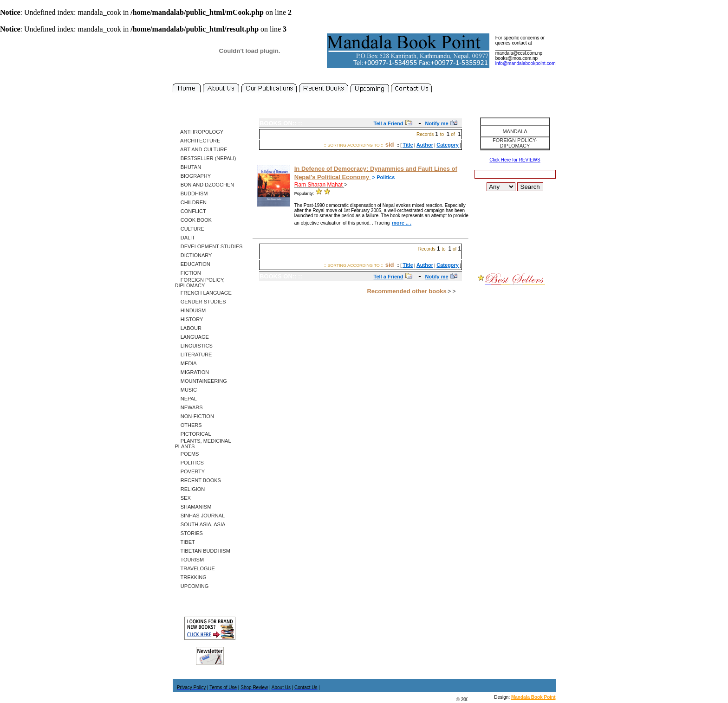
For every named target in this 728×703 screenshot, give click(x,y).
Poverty (190, 471)
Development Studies (209, 246)
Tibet (185, 542)
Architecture (198, 141)
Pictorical (193, 434)
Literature (194, 355)
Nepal (186, 399)
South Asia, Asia (200, 524)
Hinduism (191, 310)
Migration (192, 372)
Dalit (185, 238)
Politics (189, 463)
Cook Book (193, 220)
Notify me (437, 123)
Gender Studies (201, 302)
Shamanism (193, 507)
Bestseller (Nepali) (206, 158)
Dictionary (194, 255)
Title (408, 145)
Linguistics (194, 346)
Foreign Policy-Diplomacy (515, 143)
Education (193, 264)
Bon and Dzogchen (205, 185)
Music (186, 390)
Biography (193, 176)
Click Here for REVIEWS (515, 160)
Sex (183, 498)
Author (425, 145)
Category (448, 145)
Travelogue (195, 568)
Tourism (190, 560)
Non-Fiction (195, 416)
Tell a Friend (389, 123)
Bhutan (188, 167)
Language (192, 337)
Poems (187, 454)
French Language (203, 293)
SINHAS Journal (200, 516)
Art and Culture (201, 149)
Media (186, 363)
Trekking (191, 577)
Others (188, 425)
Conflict (191, 211)
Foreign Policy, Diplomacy (200, 283)
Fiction (188, 273)
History (189, 319)
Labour (188, 328)
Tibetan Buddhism (203, 551)
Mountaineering (201, 381)
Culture (190, 229)
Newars (189, 407)
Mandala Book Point (533, 697)
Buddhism (192, 193)
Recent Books (198, 480)
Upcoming (192, 586)
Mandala (515, 131)
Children (191, 202)
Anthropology (199, 132)
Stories (189, 533)
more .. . (402, 223)
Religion (190, 489)
